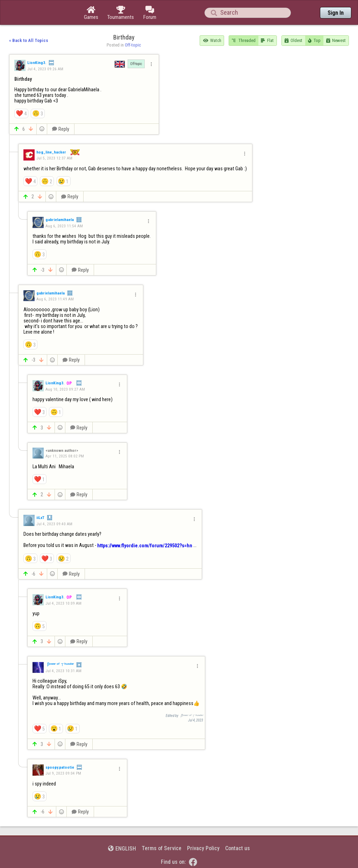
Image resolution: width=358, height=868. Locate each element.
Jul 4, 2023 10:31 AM (63, 671)
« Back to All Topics (29, 40)
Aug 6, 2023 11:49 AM (55, 299)
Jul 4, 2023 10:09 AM (63, 603)
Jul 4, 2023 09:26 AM (45, 69)
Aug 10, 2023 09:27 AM (65, 389)
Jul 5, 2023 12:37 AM (54, 158)
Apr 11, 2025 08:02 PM (65, 456)
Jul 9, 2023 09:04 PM (63, 773)
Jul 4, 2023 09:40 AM (54, 524)
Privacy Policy (203, 848)
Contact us (238, 848)
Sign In (336, 13)
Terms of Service (162, 848)
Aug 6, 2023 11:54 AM (64, 226)
